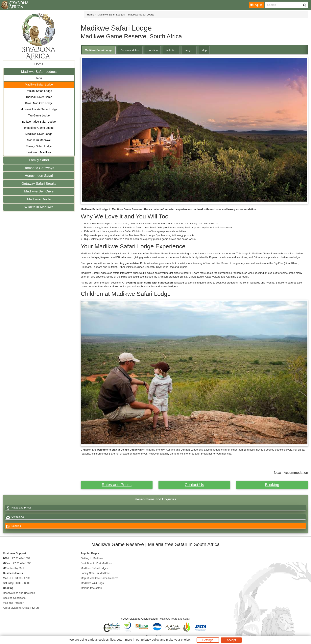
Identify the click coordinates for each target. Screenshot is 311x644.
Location (153, 50)
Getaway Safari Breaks (39, 184)
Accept (231, 640)
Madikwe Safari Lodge (39, 85)
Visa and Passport (14, 603)
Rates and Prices (117, 485)
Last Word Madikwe (39, 152)
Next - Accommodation (291, 473)
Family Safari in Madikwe (95, 573)
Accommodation (130, 50)
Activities (171, 50)
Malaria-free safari (91, 588)
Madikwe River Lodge (39, 134)
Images (189, 50)
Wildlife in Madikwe (39, 207)
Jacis (39, 78)
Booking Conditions (14, 598)
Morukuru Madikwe (39, 140)
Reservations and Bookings (19, 593)
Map (204, 50)
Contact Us (194, 485)
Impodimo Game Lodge (39, 128)
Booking (272, 485)
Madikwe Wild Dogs (92, 583)
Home (39, 64)
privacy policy (150, 640)
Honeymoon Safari (39, 176)
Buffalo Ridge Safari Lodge (39, 122)
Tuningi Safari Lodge (39, 146)
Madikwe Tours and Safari (175, 619)
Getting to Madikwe (92, 558)
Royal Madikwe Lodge (39, 103)
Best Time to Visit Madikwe (96, 563)
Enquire (257, 5)
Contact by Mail (15, 568)
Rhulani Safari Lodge (39, 91)
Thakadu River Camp (39, 97)
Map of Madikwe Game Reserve (99, 578)
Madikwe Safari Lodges (39, 72)
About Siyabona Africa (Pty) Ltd (21, 608)
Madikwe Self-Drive (39, 191)
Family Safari (39, 160)
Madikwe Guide (39, 199)
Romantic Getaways (39, 168)
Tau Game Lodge (39, 115)
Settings (208, 640)
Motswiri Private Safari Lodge (39, 109)
